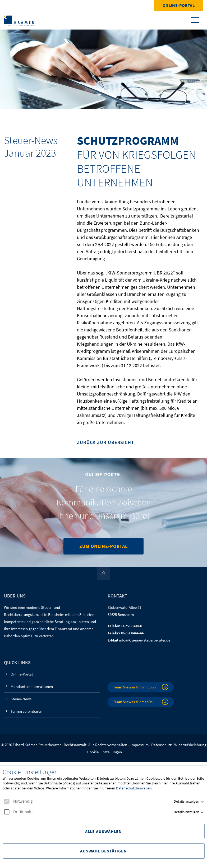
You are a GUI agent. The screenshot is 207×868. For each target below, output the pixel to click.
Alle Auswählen (104, 831)
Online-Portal (179, 5)
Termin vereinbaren (26, 711)
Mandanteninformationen (32, 686)
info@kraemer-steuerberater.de (145, 640)
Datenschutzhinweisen (134, 788)
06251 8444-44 (132, 633)
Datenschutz (161, 745)
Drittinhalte (19, 812)
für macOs (133, 702)
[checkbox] (7, 801)
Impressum (140, 745)
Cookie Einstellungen (105, 752)
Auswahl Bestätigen (103, 851)
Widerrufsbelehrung (190, 745)
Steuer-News (21, 699)
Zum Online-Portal (103, 546)
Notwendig (18, 801)
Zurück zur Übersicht (105, 443)
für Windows (134, 687)
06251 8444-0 (132, 626)
